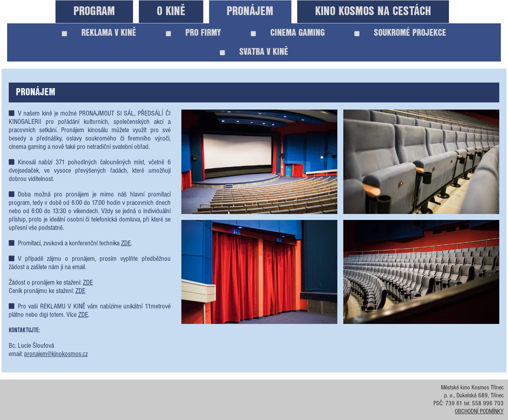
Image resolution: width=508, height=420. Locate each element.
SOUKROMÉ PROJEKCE (400, 33)
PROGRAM (94, 12)
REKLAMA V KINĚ (99, 33)
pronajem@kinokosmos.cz (56, 354)
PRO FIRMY (193, 33)
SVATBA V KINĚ (254, 52)
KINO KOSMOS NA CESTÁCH (373, 12)
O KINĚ (171, 12)
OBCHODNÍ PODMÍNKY (479, 412)
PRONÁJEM (250, 12)
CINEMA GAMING (288, 33)
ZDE (126, 244)
